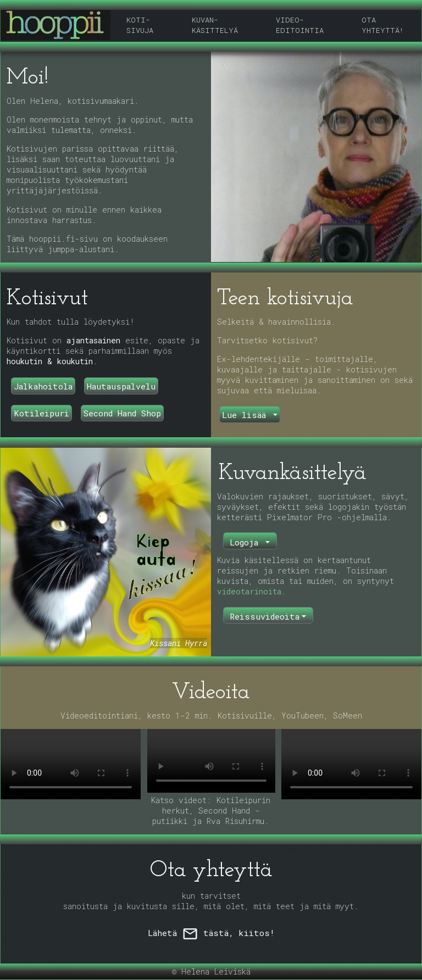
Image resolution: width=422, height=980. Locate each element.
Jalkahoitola (43, 386)
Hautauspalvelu (121, 386)
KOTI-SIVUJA (140, 25)
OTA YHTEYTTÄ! (383, 25)
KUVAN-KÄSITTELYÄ (215, 25)
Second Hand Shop (122, 413)
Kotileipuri (41, 413)
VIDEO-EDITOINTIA (300, 25)
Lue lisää (246, 415)
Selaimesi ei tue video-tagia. (71, 764)
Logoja (246, 542)
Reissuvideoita (265, 616)
